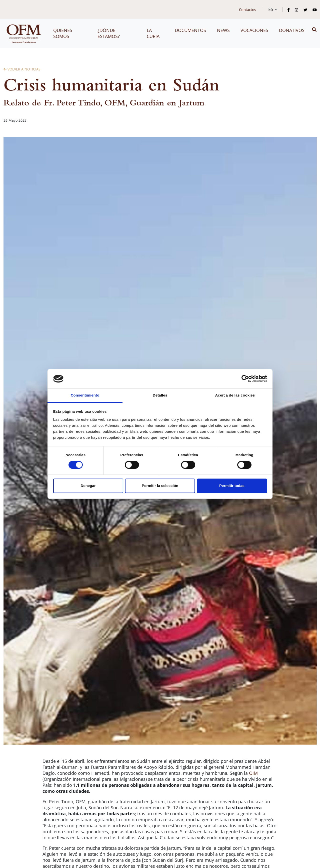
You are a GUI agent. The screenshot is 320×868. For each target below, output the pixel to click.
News (223, 30)
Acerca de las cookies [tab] (235, 395)
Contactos (247, 9)
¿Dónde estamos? (109, 33)
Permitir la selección (160, 486)
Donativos (292, 30)
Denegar (88, 486)
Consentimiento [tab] (85, 395)
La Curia (153, 33)
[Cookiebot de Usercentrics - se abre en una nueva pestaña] (245, 379)
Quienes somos (63, 33)
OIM (253, 773)
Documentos (190, 30)
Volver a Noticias (22, 69)
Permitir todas (232, 486)
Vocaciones (254, 30)
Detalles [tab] (160, 395)
